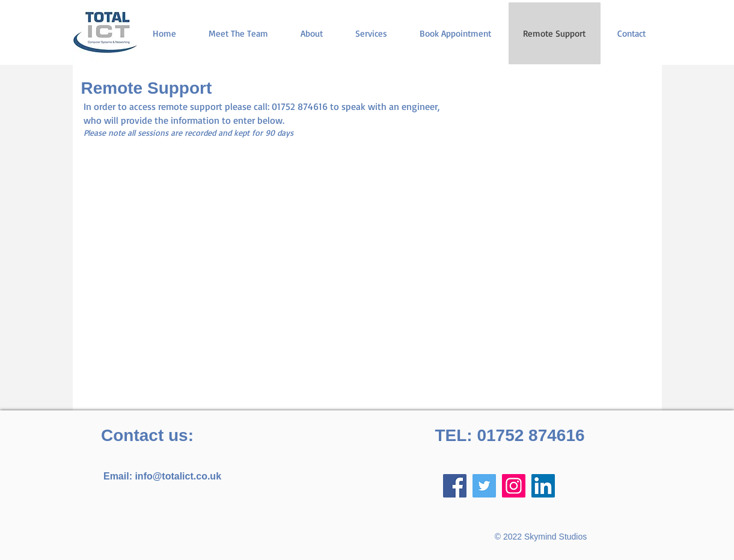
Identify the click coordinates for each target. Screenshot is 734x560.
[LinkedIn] (543, 486)
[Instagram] (514, 486)
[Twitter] (484, 486)
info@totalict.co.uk (178, 476)
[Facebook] (455, 486)
